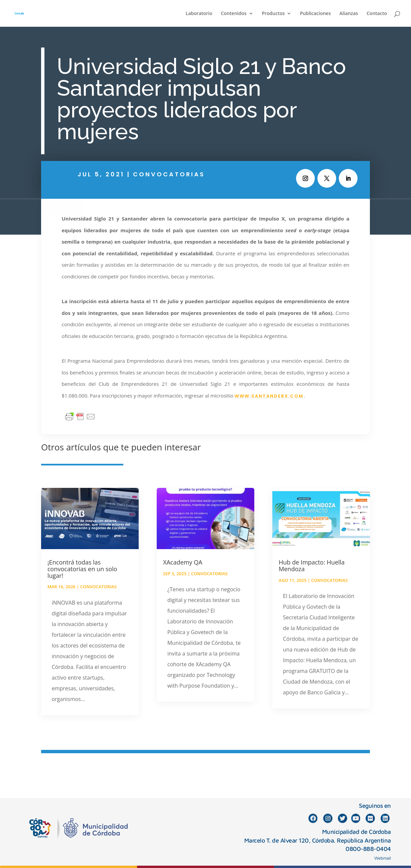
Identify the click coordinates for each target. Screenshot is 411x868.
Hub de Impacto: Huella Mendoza (312, 566)
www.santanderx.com (269, 396)
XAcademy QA (183, 562)
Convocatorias (169, 174)
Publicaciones (315, 14)
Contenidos (234, 14)
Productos (273, 14)
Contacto (377, 14)
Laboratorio (199, 14)
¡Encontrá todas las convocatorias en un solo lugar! (82, 569)
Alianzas (349, 14)
